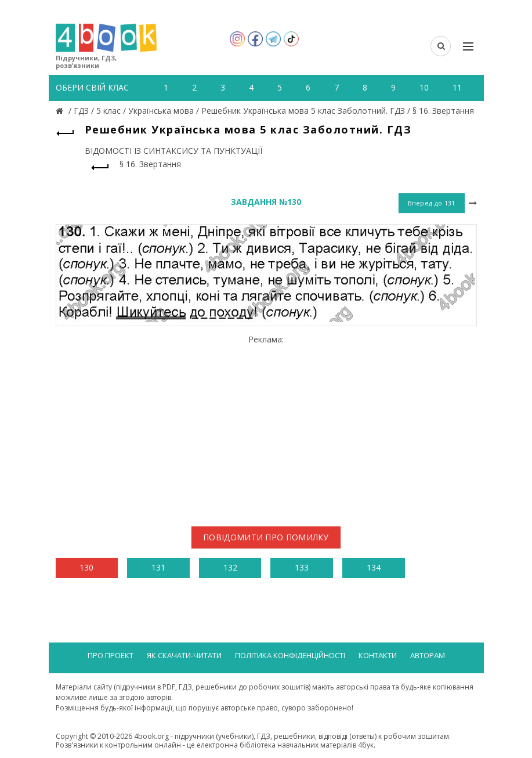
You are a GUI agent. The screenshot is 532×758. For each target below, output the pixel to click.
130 (86, 567)
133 (302, 567)
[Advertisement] (266, 426)
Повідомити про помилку (266, 537)
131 (158, 567)
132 (230, 567)
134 (374, 567)
